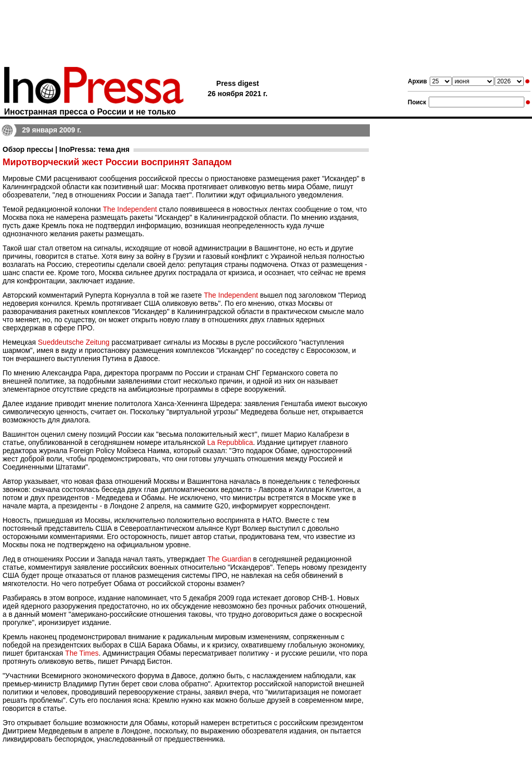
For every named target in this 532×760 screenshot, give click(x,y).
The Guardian (229, 559)
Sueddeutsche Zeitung (74, 342)
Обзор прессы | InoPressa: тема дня (66, 149)
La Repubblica (230, 442)
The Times (82, 653)
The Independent (130, 209)
